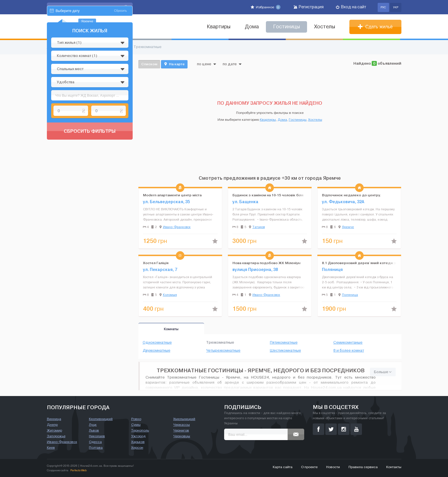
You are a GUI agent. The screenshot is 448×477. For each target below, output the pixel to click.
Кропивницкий (101, 419)
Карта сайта (283, 467)
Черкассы (182, 425)
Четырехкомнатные (223, 351)
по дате (232, 64)
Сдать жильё (375, 27)
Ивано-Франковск (177, 227)
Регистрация (309, 7)
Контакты (394, 467)
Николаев (97, 436)
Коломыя (170, 295)
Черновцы (182, 436)
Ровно (136, 419)
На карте (174, 64)
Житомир (54, 430)
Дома (252, 27)
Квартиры (219, 27)
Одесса (95, 442)
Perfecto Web (78, 470)
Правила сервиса (363, 467)
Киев (51, 448)
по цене (207, 64)
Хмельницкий (184, 419)
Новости (333, 467)
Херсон (137, 448)
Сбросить (120, 65)
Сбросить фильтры (90, 185)
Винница (54, 419)
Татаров (259, 227)
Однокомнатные (157, 343)
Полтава (96, 448)
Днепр (52, 425)
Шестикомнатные (285, 351)
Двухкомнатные (157, 351)
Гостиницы (298, 120)
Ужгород (138, 436)
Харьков (138, 442)
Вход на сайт (351, 7)
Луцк (93, 425)
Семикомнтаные (348, 343)
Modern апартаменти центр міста (172, 195)
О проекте (309, 467)
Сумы (136, 425)
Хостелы (325, 27)
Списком (149, 64)
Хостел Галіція (156, 263)
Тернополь (140, 430)
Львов (94, 430)
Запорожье (56, 436)
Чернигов (181, 430)
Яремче (348, 227)
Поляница (350, 295)
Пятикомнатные (284, 343)
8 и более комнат (349, 351)
